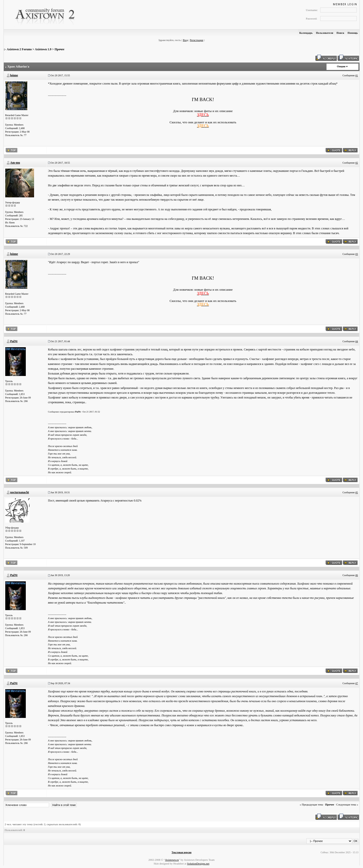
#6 (357, 575)
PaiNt (14, 341)
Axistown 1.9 (43, 49)
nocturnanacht (20, 492)
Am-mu (15, 163)
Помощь (353, 33)
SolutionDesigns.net (198, 863)
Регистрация (197, 40)
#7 (357, 683)
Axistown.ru (172, 860)
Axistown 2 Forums (19, 49)
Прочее (59, 49)
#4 (357, 341)
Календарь (306, 33)
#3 (357, 254)
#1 (357, 75)
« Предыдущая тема (311, 804)
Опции (341, 66)
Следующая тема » (347, 804)
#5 (357, 492)
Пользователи (325, 33)
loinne (14, 75)
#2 (357, 163)
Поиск (340, 33)
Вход (186, 40)
